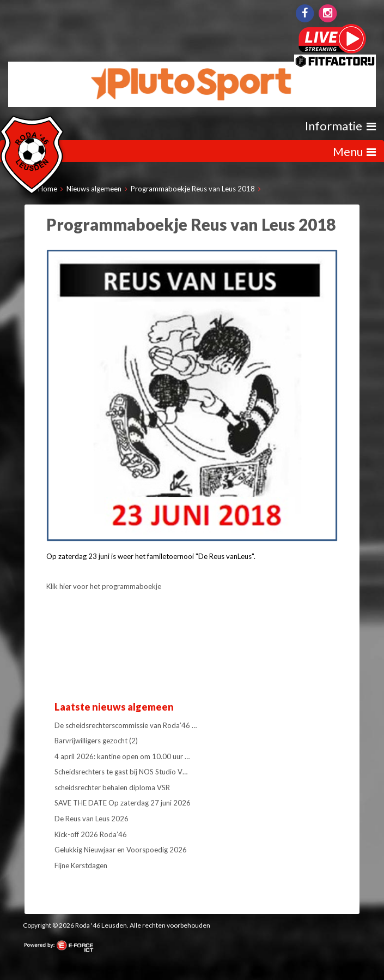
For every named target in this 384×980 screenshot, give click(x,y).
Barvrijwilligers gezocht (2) (96, 741)
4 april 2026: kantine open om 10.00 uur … (122, 756)
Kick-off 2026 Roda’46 (91, 834)
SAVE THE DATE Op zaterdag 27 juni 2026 (123, 803)
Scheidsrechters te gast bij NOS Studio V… (121, 772)
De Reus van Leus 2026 (92, 819)
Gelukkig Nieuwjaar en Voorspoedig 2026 (121, 850)
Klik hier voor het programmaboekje (104, 586)
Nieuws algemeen (94, 189)
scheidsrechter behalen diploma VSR (112, 787)
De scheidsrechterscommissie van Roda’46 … (126, 725)
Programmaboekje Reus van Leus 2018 (193, 189)
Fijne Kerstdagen (81, 865)
